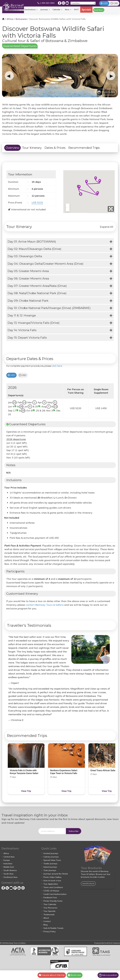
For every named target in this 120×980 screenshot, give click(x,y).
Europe (7, 860)
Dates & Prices (55, 148)
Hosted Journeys (51, 853)
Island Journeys (50, 867)
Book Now (99, 10)
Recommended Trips (84, 148)
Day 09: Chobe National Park (28, 301)
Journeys (45, 10)
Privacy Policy (50, 931)
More (68, 10)
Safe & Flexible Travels (53, 928)
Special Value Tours (52, 860)
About (46, 918)
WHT (76, 10)
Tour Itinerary (32, 148)
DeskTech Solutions (112, 943)
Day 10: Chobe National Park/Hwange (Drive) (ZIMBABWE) (49, 308)
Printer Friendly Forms (53, 901)
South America (10, 870)
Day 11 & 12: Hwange (22, 315)
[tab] (60, 242)
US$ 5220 (37, 203)
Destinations (31, 10)
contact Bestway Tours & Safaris (45, 605)
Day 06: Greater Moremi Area (28, 278)
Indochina (8, 864)
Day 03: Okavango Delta (25, 256)
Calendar (57, 10)
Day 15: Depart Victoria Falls (27, 338)
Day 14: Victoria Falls (22, 330)
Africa (10, 19)
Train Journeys (50, 870)
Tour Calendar (50, 904)
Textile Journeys (50, 864)
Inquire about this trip (52, 975)
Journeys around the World (56, 874)
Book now (75, 975)
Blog (45, 925)
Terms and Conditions (53, 887)
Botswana (21, 19)
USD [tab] (105, 3)
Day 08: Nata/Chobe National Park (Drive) (37, 293)
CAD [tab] (116, 3)
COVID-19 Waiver (51, 891)
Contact (47, 921)
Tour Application (51, 884)
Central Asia (9, 857)
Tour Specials (49, 911)
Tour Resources (50, 908)
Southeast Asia (10, 877)
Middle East (9, 867)
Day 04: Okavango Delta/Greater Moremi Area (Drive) (45, 264)
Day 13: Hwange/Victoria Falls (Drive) (34, 323)
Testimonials (49, 915)
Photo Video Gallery (52, 877)
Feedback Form (50, 898)
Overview (12, 148)
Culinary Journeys (51, 857)
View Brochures (88, 883)
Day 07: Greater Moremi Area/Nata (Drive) (37, 286)
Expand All (107, 227)
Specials (86, 10)
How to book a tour (52, 881)
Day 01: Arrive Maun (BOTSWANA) (32, 242)
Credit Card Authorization (55, 894)
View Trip (26, 791)
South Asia (8, 874)
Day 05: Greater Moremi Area (28, 271)
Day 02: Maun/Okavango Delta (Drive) (34, 249)
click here (57, 366)
